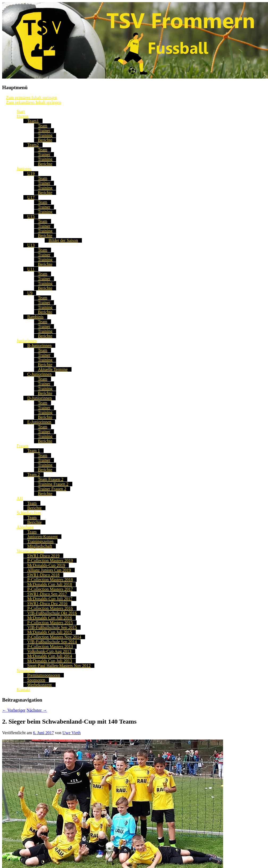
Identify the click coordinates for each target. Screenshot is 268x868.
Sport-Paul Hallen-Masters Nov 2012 (59, 666)
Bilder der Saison (63, 240)
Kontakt (23, 689)
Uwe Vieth (72, 733)
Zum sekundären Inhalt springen (33, 102)
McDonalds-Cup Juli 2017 (50, 599)
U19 (31, 173)
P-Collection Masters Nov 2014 (54, 637)
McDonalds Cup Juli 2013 (49, 661)
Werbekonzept (39, 685)
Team (42, 126)
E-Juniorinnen (39, 422)
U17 (31, 197)
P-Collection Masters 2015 (50, 623)
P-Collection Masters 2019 (50, 560)
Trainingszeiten (40, 541)
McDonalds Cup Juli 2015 (49, 632)
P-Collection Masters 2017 (50, 589)
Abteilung (25, 527)
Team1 (33, 121)
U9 (30, 293)
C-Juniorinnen (39, 374)
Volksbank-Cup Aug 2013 (49, 651)
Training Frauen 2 (53, 484)
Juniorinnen (27, 341)
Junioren (24, 169)
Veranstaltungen (30, 551)
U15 (31, 216)
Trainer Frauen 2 (52, 489)
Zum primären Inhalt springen (31, 98)
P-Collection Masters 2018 (50, 580)
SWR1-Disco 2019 (43, 556)
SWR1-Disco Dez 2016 (47, 603)
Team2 (33, 145)
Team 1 (33, 451)
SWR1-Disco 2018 (43, 575)
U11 (31, 269)
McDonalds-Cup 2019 (46, 565)
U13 (31, 245)
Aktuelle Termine (53, 369)
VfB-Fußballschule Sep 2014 (52, 642)
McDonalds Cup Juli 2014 (49, 656)
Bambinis (35, 317)
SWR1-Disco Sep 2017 (47, 594)
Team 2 (33, 474)
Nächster (37, 710)
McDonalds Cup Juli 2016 (49, 618)
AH (20, 498)
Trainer (44, 130)
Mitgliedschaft (39, 546)
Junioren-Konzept (42, 537)
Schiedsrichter (29, 513)
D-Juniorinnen (39, 398)
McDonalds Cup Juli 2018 (49, 584)
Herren (22, 116)
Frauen (22, 446)
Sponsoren (26, 670)
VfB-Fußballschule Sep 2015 (52, 627)
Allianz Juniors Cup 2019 (49, 570)
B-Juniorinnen (39, 345)
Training (45, 135)
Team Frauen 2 (51, 479)
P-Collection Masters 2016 (50, 608)
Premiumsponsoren (44, 675)
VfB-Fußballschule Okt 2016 (52, 613)
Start (20, 111)
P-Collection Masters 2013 (50, 646)
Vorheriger (14, 710)
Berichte (45, 140)
